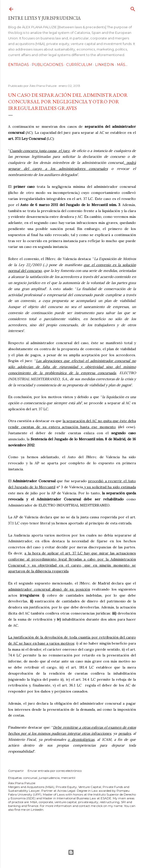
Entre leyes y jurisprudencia (44, 18)
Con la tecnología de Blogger (71, 852)
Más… (122, 65)
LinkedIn (105, 65)
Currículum (79, 65)
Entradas (19, 65)
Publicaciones (48, 65)
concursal (30, 778)
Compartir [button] (16, 771)
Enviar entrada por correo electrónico (55, 771)
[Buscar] (133, 8)
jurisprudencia (49, 778)
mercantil (68, 778)
